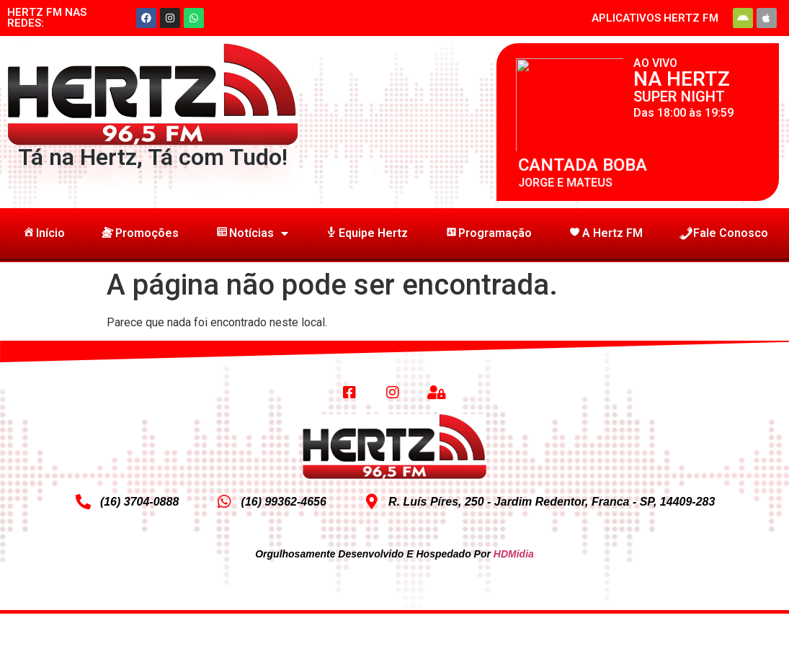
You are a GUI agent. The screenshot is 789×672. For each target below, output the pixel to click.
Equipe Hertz (366, 233)
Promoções (140, 233)
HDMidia (514, 554)
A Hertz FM (605, 233)
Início (43, 233)
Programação (488, 233)
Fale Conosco (723, 233)
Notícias (251, 233)
